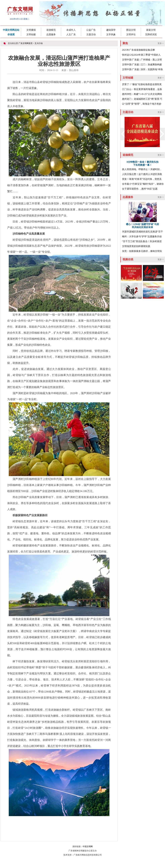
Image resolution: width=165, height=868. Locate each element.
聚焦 (125, 43)
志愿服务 (51, 35)
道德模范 (51, 30)
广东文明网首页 (26, 43)
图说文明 (131, 30)
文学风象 (111, 35)
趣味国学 (111, 30)
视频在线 (128, 259)
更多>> (161, 43)
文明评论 (131, 35)
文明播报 (31, 30)
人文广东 (71, 35)
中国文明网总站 (11, 30)
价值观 (11, 35)
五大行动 (39, 43)
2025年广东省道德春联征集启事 (138, 50)
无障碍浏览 (151, 35)
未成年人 (71, 30)
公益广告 (91, 30)
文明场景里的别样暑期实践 (136, 246)
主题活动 (91, 35)
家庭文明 (151, 30)
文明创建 (31, 35)
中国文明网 (88, 847)
